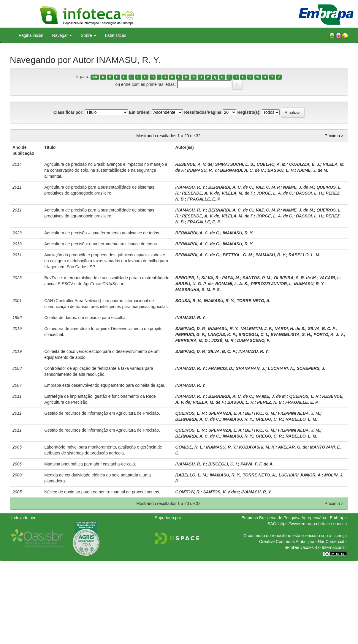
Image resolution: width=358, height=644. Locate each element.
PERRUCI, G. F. (190, 334)
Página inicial (31, 35)
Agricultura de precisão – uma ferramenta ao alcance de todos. (102, 233)
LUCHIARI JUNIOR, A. (300, 475)
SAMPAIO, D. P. (190, 329)
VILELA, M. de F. (238, 193)
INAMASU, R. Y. (202, 170)
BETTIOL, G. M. (238, 255)
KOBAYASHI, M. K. (257, 447)
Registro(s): (249, 112)
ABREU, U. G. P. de (194, 284)
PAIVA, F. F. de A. (257, 464)
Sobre (88, 35)
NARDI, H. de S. (290, 329)
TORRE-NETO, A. (254, 301)
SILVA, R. (210, 278)
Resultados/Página (203, 112)
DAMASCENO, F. (254, 340)
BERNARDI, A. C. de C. (243, 170)
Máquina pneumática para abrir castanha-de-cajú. (90, 464)
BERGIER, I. (187, 278)
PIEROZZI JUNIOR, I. (271, 284)
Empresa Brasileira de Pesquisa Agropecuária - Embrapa (294, 518)
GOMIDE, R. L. (190, 447)
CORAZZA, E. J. (305, 164)
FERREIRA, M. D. (192, 340)
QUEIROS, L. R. (304, 396)
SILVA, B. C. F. (322, 329)
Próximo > (334, 136)
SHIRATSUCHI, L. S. (235, 164)
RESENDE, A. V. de (194, 164)
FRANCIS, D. (221, 368)
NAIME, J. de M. (313, 170)
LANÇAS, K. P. (222, 334)
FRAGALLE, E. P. (204, 199)
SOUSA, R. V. (188, 301)
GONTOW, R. (188, 492)
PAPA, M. (231, 278)
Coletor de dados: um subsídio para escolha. (85, 318)
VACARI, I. (330, 278)
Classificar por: (69, 112)
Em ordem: (140, 112)
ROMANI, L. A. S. (232, 284)
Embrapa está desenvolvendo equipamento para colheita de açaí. (105, 385)
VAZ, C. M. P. (268, 187)
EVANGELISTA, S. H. (291, 334)
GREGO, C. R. (270, 419)
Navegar (62, 35)
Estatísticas (116, 35)
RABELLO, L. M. (304, 255)
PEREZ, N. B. (270, 402)
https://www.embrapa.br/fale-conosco (313, 524)
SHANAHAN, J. (251, 368)
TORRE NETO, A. (260, 475)
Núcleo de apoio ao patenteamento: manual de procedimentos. (102, 492)
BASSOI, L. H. (281, 170)
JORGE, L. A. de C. (275, 193)
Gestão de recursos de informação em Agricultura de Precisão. (102, 413)
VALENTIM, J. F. (257, 329)
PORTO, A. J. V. (329, 334)
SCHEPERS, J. (311, 368)
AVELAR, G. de (293, 447)
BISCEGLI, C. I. (253, 334)
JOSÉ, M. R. (223, 340)
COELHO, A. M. (272, 164)
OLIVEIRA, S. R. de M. (295, 278)
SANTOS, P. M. (257, 278)
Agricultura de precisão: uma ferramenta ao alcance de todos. (101, 244)
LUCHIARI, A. (281, 368)
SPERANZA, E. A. (225, 413)
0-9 (95, 77)
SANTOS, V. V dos (221, 492)
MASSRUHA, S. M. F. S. (198, 290)
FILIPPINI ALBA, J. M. (299, 413)
